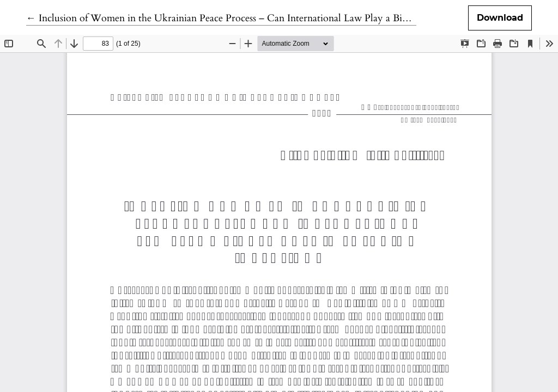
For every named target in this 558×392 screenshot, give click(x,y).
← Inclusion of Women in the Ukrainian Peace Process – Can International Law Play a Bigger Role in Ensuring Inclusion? (283, 18)
